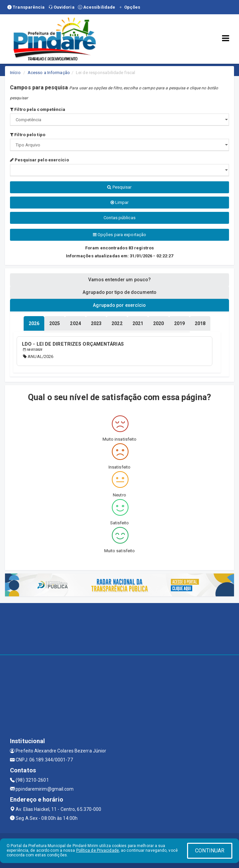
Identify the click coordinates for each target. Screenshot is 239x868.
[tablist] (34, 323)
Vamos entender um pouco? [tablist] (120, 280)
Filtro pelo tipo (28, 135)
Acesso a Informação (49, 73)
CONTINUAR (210, 851)
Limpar (120, 202)
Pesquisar (119, 187)
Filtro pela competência (38, 109)
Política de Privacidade (98, 850)
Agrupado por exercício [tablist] (119, 305)
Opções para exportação (120, 235)
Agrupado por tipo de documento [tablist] (120, 292)
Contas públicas (120, 218)
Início (15, 73)
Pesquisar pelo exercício (39, 160)
